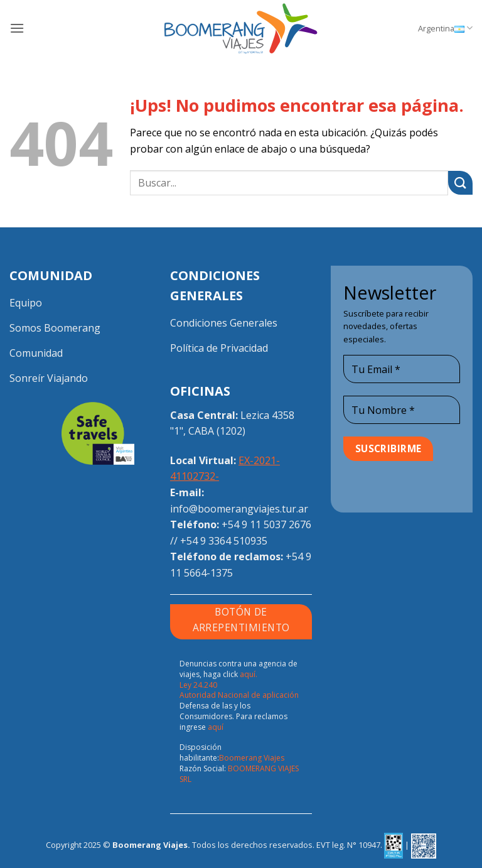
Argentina (445, 28)
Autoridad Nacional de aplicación (239, 695)
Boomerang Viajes (252, 758)
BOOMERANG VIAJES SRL (239, 774)
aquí (216, 727)
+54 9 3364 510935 (224, 541)
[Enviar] (460, 183)
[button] (17, 28)
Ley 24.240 (198, 685)
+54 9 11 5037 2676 (266, 524)
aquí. (249, 674)
